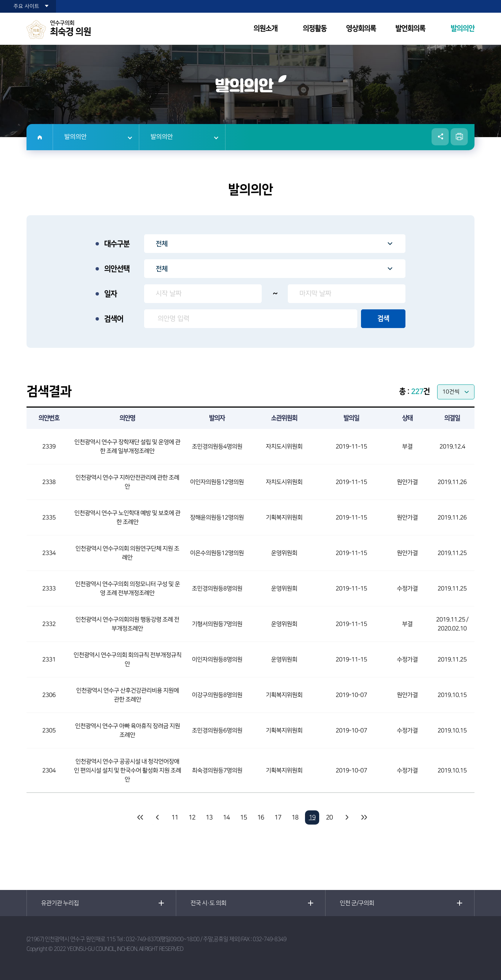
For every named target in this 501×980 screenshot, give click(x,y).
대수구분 (117, 244)
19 (312, 817)
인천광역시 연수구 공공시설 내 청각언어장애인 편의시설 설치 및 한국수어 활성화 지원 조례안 (127, 770)
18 (295, 817)
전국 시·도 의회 (208, 903)
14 (226, 817)
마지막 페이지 (364, 817)
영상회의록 (361, 29)
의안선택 (117, 269)
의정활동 (315, 29)
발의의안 (463, 29)
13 (209, 817)
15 (243, 817)
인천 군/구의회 (357, 903)
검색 (383, 319)
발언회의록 (410, 29)
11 (175, 817)
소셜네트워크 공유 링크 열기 (440, 137)
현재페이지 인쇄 (459, 137)
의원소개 (265, 29)
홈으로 (40, 137)
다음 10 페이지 (346, 817)
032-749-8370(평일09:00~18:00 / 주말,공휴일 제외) (183, 939)
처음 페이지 (140, 817)
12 (192, 817)
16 (261, 817)
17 (278, 817)
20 (329, 817)
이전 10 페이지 (158, 817)
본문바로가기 (0, 0)
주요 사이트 (26, 6)
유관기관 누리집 (60, 903)
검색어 (114, 319)
